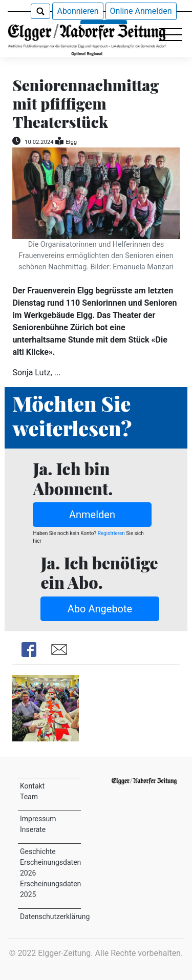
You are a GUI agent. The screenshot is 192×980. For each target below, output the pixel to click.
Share (29, 649)
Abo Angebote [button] (100, 609)
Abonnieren (78, 11)
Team (29, 797)
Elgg (71, 142)
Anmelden (92, 515)
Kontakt (32, 786)
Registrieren (111, 533)
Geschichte (38, 851)
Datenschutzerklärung (55, 917)
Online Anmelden (141, 11)
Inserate (33, 829)
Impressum (38, 819)
